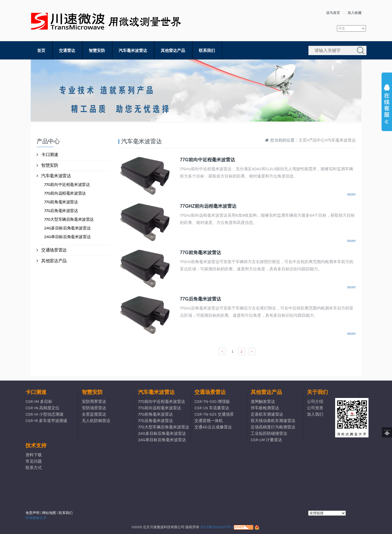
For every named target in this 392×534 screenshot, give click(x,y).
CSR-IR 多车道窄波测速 (46, 421)
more (352, 194)
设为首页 (333, 13)
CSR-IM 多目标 (39, 402)
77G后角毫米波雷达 (61, 211)
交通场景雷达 (52, 250)
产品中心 (317, 140)
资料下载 (34, 455)
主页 (303, 140)
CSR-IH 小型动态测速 (45, 414)
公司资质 (315, 408)
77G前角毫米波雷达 (61, 202)
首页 (41, 51)
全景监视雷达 (94, 414)
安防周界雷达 (94, 402)
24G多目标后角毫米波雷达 (68, 228)
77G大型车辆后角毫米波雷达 (69, 219)
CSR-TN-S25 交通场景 (214, 414)
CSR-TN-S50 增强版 (212, 402)
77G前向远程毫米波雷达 (65, 193)
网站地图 (49, 513)
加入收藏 (355, 13)
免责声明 (32, 513)
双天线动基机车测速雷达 (273, 421)
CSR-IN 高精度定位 (43, 408)
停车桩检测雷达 (265, 408)
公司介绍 (315, 402)
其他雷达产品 (173, 51)
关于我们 (317, 392)
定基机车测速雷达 (267, 414)
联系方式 (34, 468)
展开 (387, 106)
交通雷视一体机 (209, 421)
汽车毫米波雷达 (133, 51)
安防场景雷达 (94, 408)
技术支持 (36, 446)
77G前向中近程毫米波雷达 (67, 185)
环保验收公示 (36, 518)
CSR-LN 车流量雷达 (212, 408)
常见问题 (34, 461)
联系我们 (207, 51)
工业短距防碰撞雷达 (269, 433)
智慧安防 (97, 51)
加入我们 (315, 414)
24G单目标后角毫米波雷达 (68, 237)
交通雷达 (67, 51)
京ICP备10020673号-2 (217, 527)
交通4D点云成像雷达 (213, 427)
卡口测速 (47, 155)
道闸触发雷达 (263, 402)
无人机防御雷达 (96, 421)
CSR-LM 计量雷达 (266, 440)
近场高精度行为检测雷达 (273, 427)
